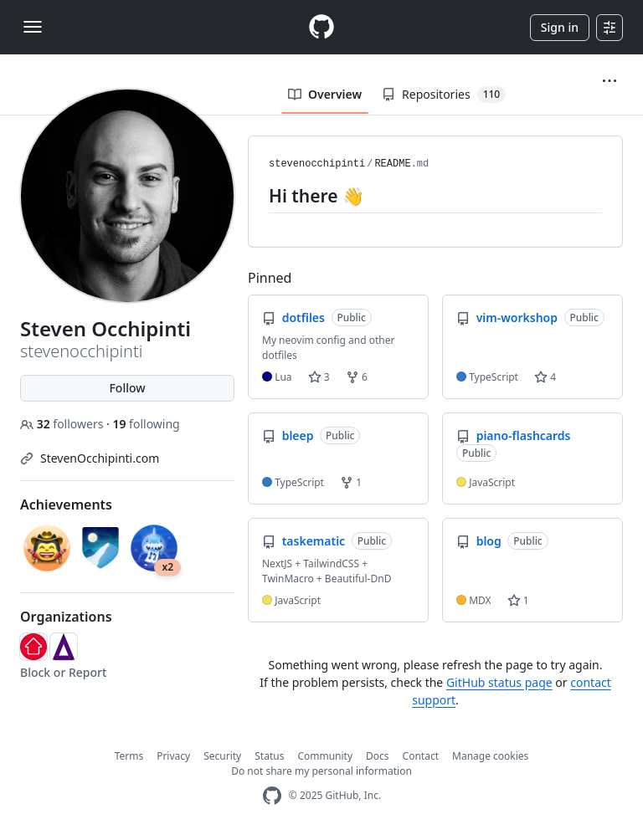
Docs (378, 756)
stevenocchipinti (317, 164)
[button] (610, 81)
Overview (325, 94)
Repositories (444, 95)
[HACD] (64, 647)
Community (325, 756)
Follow (127, 388)
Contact (421, 756)
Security (222, 756)
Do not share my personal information (321, 771)
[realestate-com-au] (33, 647)
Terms (129, 756)
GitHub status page (499, 682)
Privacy (173, 756)
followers (63, 424)
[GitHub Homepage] (272, 796)
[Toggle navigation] (33, 27)
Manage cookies (490, 756)
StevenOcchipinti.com (100, 458)
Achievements (66, 505)
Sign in (560, 27)
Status (269, 756)
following (146, 424)
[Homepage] (321, 27)
